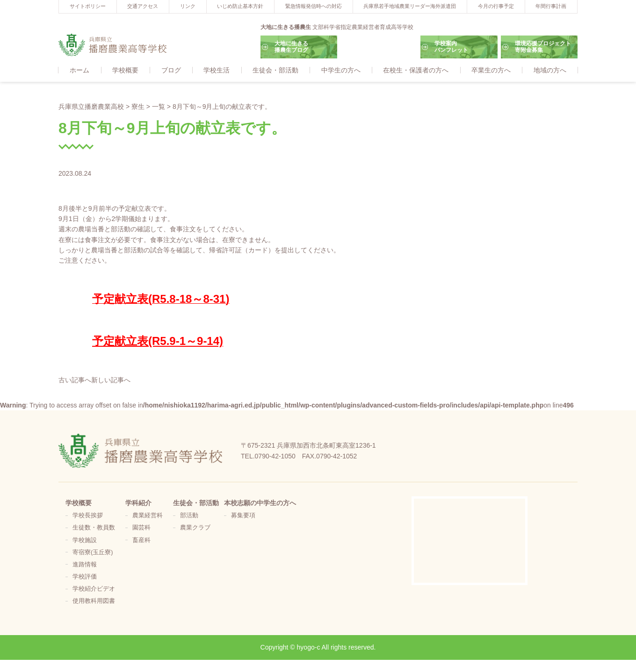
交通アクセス (143, 6)
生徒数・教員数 (94, 528)
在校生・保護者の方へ (416, 71)
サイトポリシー (88, 6)
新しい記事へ (111, 380)
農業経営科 (148, 516)
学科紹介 (138, 503)
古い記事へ (75, 380)
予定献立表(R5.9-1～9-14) (158, 341)
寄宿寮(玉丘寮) (93, 553)
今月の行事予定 (496, 6)
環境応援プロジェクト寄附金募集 (543, 47)
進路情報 (85, 565)
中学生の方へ (341, 71)
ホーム (79, 71)
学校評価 (85, 577)
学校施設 (85, 541)
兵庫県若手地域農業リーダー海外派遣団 (410, 6)
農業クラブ (195, 528)
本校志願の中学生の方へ (260, 503)
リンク (188, 6)
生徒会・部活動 (275, 71)
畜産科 (141, 541)
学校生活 (217, 71)
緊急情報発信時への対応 (314, 6)
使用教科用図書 (94, 601)
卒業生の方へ (491, 71)
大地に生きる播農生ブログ (291, 47)
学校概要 (125, 71)
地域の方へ (550, 71)
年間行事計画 (551, 6)
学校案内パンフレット (451, 47)
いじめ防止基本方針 (240, 6)
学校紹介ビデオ (94, 589)
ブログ (171, 71)
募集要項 (243, 516)
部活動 (189, 516)
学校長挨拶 (88, 516)
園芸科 (141, 528)
